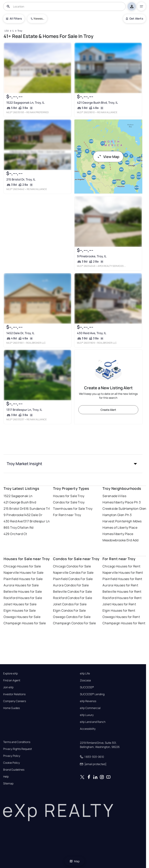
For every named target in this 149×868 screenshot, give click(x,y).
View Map (108, 157)
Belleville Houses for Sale (23, 592)
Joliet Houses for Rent (119, 604)
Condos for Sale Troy (69, 502)
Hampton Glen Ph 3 (117, 515)
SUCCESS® (87, 687)
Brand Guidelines (14, 770)
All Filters (14, 18)
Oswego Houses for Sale (22, 617)
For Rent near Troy (67, 515)
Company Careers (15, 701)
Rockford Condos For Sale (73, 598)
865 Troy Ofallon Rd (18, 528)
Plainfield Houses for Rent (122, 579)
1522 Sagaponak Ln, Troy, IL (25, 103)
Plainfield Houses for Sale (23, 579)
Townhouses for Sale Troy (73, 509)
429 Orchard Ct (15, 534)
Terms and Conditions (17, 742)
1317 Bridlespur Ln (36, 521)
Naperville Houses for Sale (23, 573)
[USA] (7, 31)
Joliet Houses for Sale (20, 604)
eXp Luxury (87, 715)
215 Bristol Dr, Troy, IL (21, 179)
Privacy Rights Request (18, 749)
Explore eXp (10, 673)
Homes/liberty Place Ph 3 (122, 502)
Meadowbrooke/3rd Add (120, 540)
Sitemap (8, 783)
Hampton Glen (135, 509)
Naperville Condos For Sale (73, 573)
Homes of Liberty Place (120, 528)
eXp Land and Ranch (93, 722)
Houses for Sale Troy (69, 496)
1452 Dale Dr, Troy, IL (20, 333)
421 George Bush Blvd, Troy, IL (97, 103)
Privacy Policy (12, 756)
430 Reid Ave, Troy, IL (91, 333)
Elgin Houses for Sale (20, 610)
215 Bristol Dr (13, 509)
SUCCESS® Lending (92, 694)
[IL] (13, 31)
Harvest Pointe (114, 521)
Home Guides (11, 708)
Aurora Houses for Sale (21, 585)
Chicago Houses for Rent (121, 566)
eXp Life (85, 673)
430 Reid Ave (13, 521)
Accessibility (88, 729)
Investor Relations (14, 694)
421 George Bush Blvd (20, 502)
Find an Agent (12, 680)
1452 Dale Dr (33, 515)
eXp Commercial (90, 708)
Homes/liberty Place (118, 534)
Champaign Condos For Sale (74, 623)
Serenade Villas (114, 496)
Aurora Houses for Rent (120, 585)
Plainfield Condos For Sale (73, 579)
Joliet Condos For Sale (70, 604)
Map (75, 861)
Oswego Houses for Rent (121, 617)
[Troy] (20, 31)
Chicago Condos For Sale (72, 566)
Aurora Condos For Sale (71, 585)
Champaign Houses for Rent (124, 623)
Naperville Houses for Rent (123, 573)
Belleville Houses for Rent (122, 592)
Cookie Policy (11, 763)
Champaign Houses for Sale (25, 623)
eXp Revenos (88, 701)
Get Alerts (134, 18)
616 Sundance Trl (37, 509)
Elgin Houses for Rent (119, 610)
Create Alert (108, 410)
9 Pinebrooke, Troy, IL (92, 256)
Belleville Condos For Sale (72, 592)
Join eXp (8, 687)
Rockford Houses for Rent (122, 598)
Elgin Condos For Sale (69, 610)
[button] (73, 464)
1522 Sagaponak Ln (18, 496)
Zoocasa (85, 680)
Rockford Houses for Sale (23, 598)
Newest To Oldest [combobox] (39, 18)
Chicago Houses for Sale (22, 566)
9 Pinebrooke (14, 515)
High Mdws (133, 521)
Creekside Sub (113, 509)
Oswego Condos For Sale (72, 617)
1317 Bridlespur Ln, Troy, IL (24, 410)
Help (6, 777)
